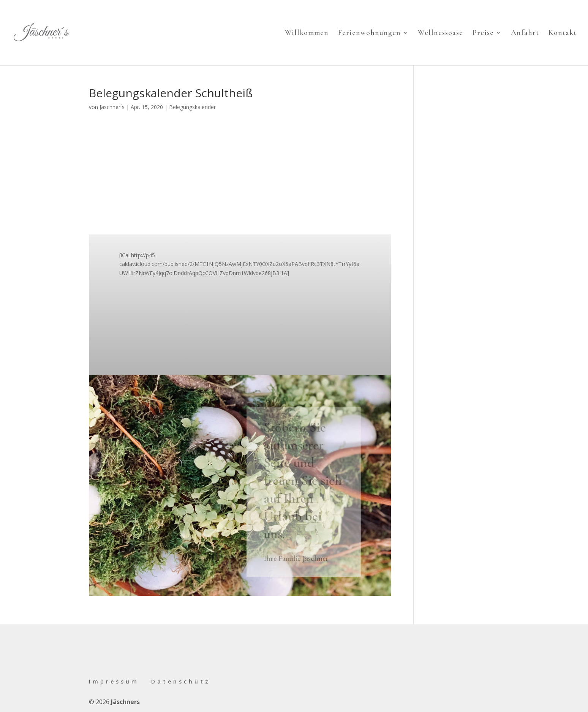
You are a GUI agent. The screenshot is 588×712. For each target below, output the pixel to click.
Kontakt (563, 34)
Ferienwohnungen (369, 34)
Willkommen (307, 34)
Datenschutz (181, 681)
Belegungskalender (192, 107)
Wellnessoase (440, 34)
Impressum (114, 681)
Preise (483, 34)
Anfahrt (525, 34)
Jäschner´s (112, 107)
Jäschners (125, 702)
